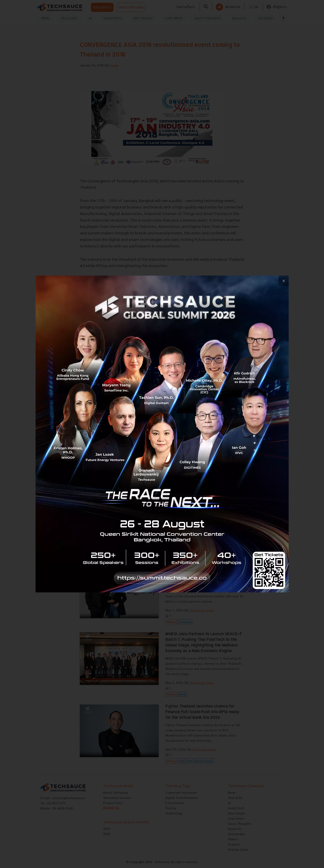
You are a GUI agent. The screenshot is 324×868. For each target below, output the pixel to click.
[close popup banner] (284, 281)
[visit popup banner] (162, 434)
